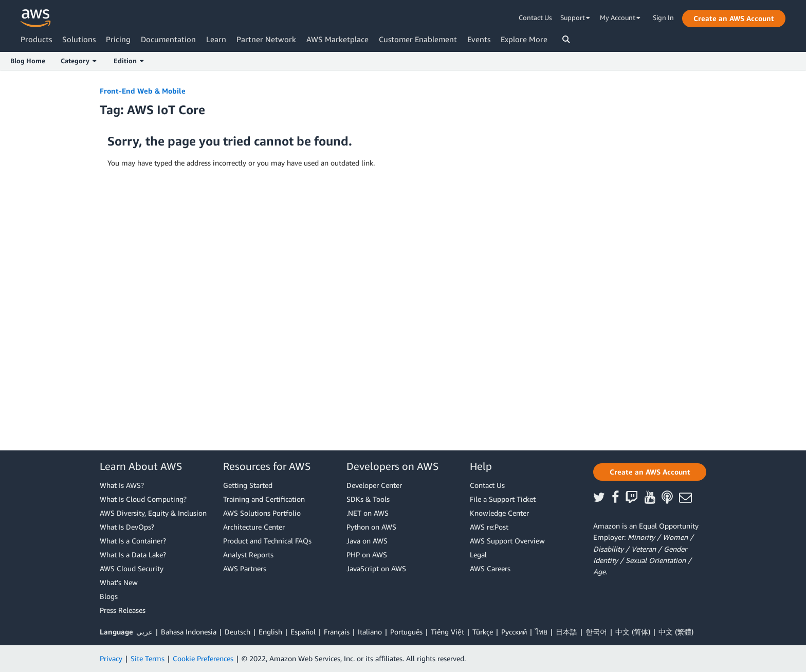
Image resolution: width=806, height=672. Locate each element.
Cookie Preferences (203, 658)
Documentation (168, 39)
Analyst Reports (248, 555)
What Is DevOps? (127, 527)
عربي (144, 632)
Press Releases (123, 610)
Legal (478, 555)
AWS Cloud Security (132, 568)
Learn (216, 39)
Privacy (111, 658)
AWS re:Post (489, 527)
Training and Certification (264, 499)
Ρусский (514, 632)
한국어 (596, 632)
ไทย (541, 632)
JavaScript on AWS (376, 568)
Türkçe (483, 632)
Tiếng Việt (447, 632)
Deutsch (237, 632)
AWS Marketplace (337, 39)
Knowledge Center (499, 513)
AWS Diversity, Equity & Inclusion (153, 513)
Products (36, 39)
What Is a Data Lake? (133, 555)
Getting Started (248, 485)
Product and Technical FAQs (267, 541)
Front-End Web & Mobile (143, 91)
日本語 (566, 632)
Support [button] (575, 17)
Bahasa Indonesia (189, 632)
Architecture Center (254, 527)
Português (406, 632)
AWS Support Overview (507, 541)
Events (479, 39)
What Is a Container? (133, 541)
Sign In (663, 17)
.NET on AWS (368, 513)
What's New (119, 582)
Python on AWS (371, 527)
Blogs (109, 596)
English (270, 632)
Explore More (524, 39)
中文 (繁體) (676, 632)
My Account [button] (620, 17)
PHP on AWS (367, 555)
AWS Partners (245, 568)
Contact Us (535, 17)
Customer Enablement (418, 39)
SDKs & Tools (368, 499)
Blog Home (28, 61)
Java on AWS (367, 541)
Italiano (370, 632)
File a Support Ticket (503, 499)
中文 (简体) (633, 632)
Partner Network (266, 39)
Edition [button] (129, 61)
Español (303, 632)
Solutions (79, 39)
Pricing (118, 39)
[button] (734, 19)
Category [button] (78, 61)
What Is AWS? (122, 485)
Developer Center (374, 485)
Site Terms (148, 658)
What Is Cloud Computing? (143, 499)
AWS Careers (490, 568)
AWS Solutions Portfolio (262, 513)
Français (337, 632)
